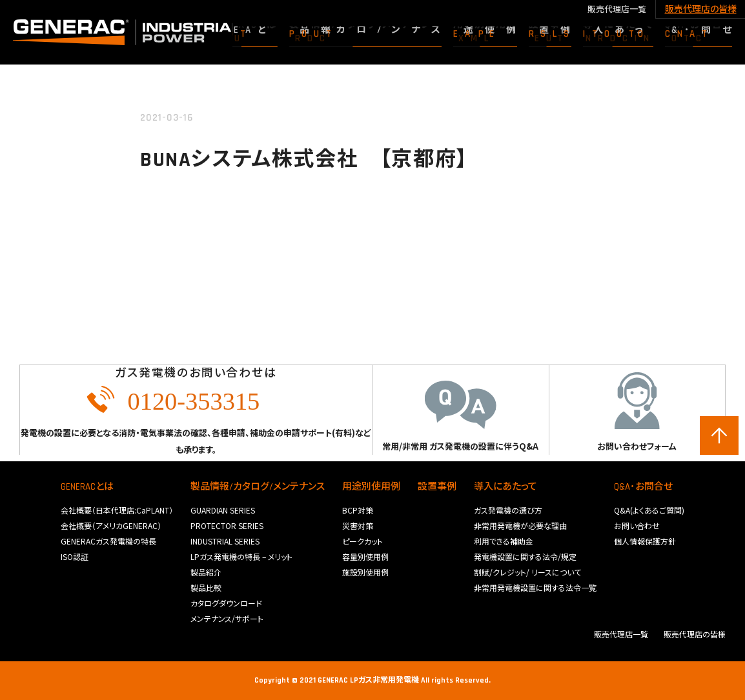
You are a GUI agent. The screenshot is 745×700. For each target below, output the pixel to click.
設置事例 (437, 487)
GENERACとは (87, 487)
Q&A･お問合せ (643, 487)
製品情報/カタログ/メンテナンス (258, 487)
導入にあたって (505, 487)
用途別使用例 (371, 487)
